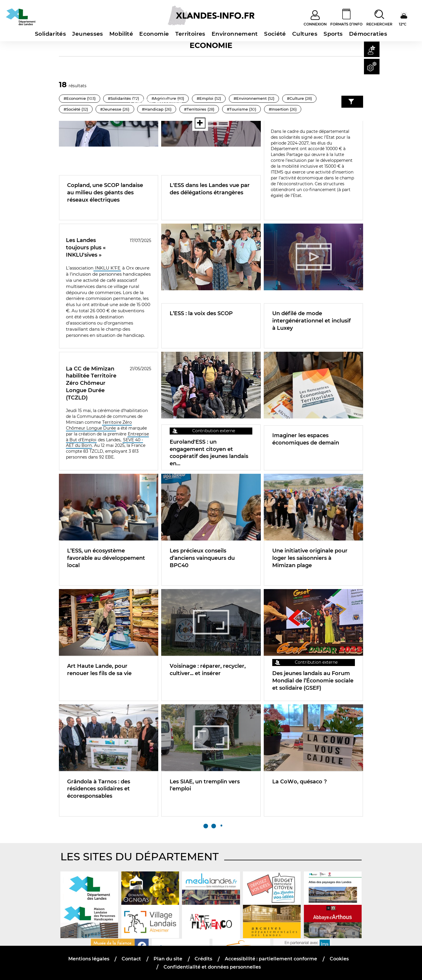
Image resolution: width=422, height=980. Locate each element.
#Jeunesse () (152, 109)
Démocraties (368, 34)
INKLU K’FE (107, 268)
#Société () (113, 109)
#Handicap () (194, 109)
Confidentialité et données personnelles (212, 967)
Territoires (190, 34)
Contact (131, 959)
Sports (333, 34)
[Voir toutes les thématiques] (174, 123)
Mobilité (121, 34)
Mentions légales (89, 959)
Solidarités (50, 34)
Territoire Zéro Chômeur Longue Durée (99, 425)
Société (275, 34)
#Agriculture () (168, 98)
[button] (372, 49)
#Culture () (76, 109)
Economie (154, 34)
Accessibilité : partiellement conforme (271, 959)
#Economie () (80, 98)
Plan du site (168, 959)
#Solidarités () (123, 98)
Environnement (235, 34)
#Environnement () (254, 98)
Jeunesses (87, 34)
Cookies (339, 959)
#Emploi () (209, 98)
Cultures (305, 34)
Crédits (203, 959)
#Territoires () (237, 109)
